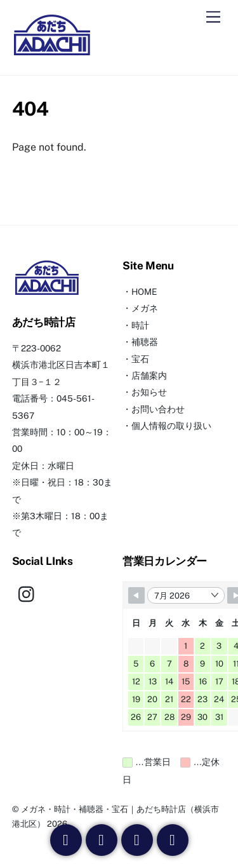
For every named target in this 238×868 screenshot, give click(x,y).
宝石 (140, 359)
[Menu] (213, 17)
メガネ (145, 308)
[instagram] (30, 593)
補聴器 (145, 342)
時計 (140, 325)
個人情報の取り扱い (171, 426)
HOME (144, 292)
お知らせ (149, 392)
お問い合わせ (158, 409)
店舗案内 (149, 376)
